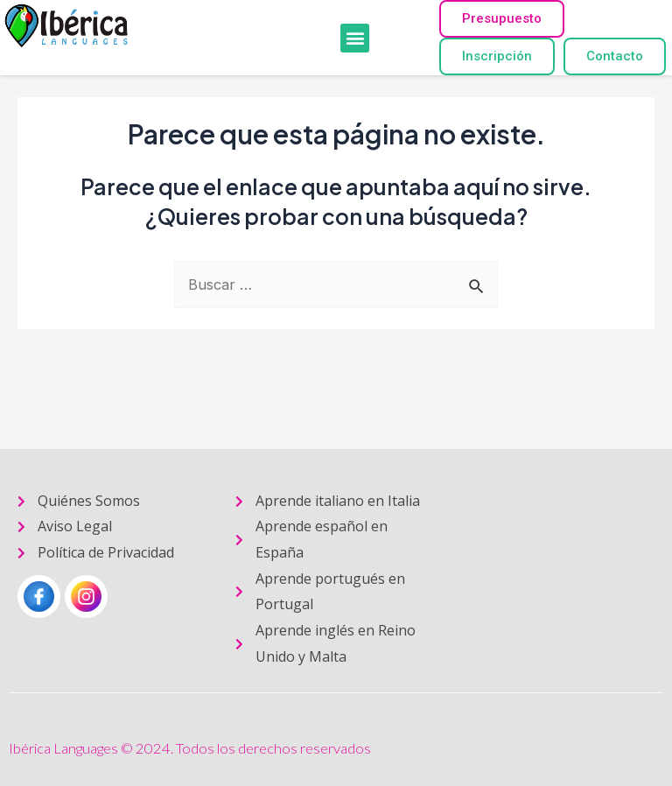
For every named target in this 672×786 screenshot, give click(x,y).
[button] (355, 38)
